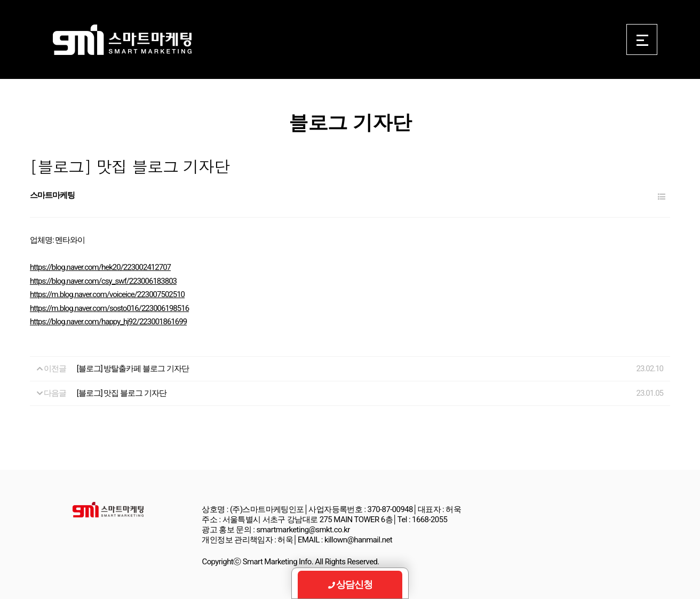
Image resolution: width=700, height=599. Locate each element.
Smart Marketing (122, 40)
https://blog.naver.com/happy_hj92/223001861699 (108, 322)
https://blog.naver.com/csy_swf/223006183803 (103, 281)
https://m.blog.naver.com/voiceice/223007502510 (107, 294)
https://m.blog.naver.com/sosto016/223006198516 (109, 308)
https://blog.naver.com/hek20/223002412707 (100, 267)
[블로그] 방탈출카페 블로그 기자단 (133, 369)
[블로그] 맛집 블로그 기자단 (122, 393)
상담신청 (350, 584)
